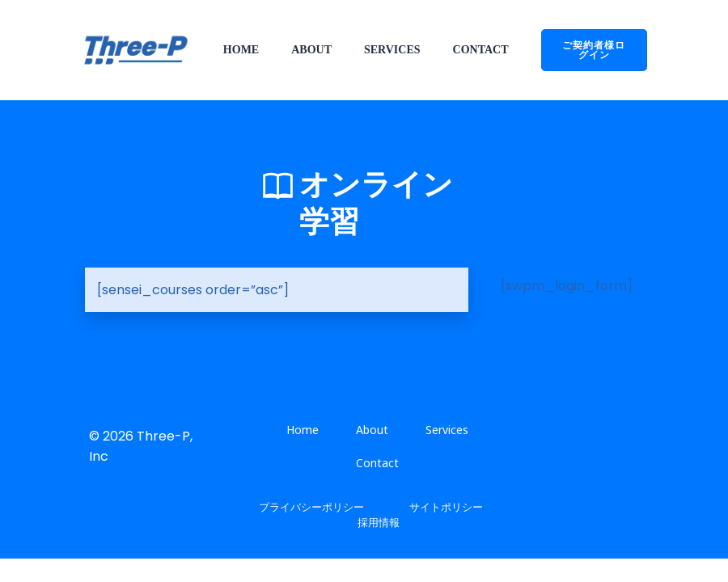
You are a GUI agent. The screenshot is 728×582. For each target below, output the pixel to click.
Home (241, 50)
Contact (481, 50)
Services (392, 50)
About (311, 50)
